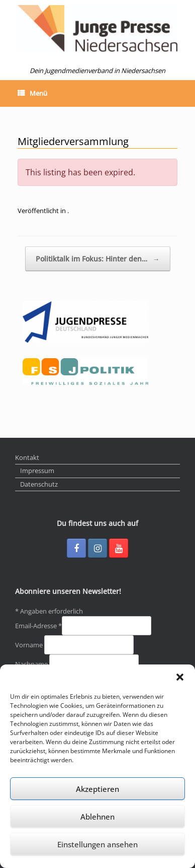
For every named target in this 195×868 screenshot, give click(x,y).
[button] (180, 677)
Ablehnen (97, 817)
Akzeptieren (97, 789)
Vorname (30, 645)
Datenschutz (39, 484)
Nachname (32, 664)
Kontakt (27, 457)
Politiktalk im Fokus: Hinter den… (98, 259)
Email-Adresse (38, 626)
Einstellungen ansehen (97, 844)
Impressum (37, 471)
